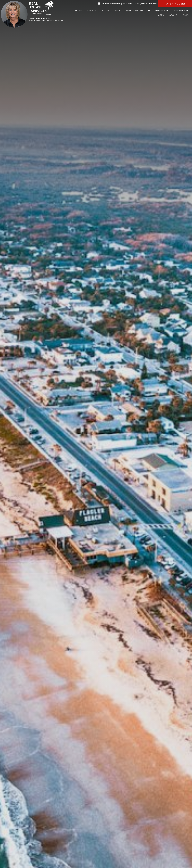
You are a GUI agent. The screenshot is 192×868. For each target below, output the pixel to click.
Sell (118, 10)
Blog (186, 15)
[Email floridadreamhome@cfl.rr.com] (115, 4)
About (173, 15)
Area (161, 15)
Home (79, 10)
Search (92, 10)
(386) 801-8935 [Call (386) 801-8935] (146, 3)
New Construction (138, 10)
